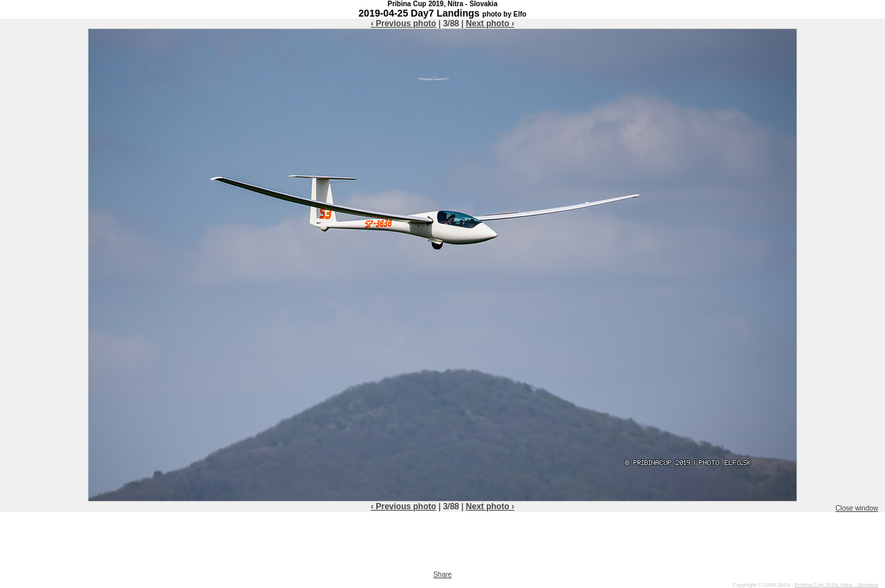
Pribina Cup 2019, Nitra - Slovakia (836, 585)
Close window (857, 508)
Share (443, 575)
